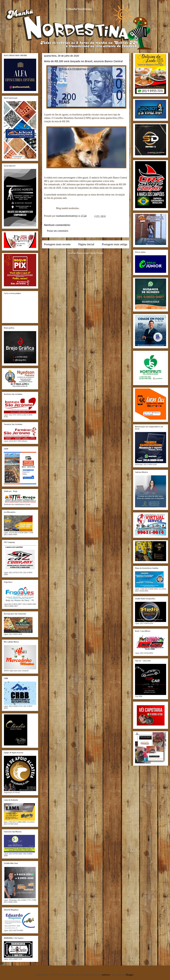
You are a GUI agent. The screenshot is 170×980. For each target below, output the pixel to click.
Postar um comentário (58, 231)
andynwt (106, 975)
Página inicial (86, 244)
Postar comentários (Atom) (90, 253)
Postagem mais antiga (115, 244)
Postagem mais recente (57, 244)
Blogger (130, 975)
